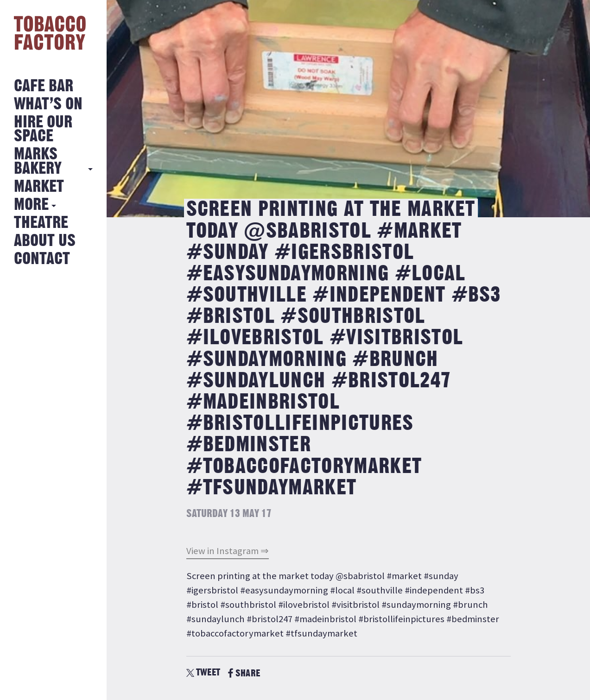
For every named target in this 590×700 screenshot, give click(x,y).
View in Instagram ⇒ (228, 551)
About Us (45, 241)
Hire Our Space (43, 129)
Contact (42, 259)
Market (39, 187)
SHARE (244, 673)
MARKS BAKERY (38, 161)
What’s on (48, 104)
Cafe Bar (44, 86)
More (31, 205)
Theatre (41, 223)
